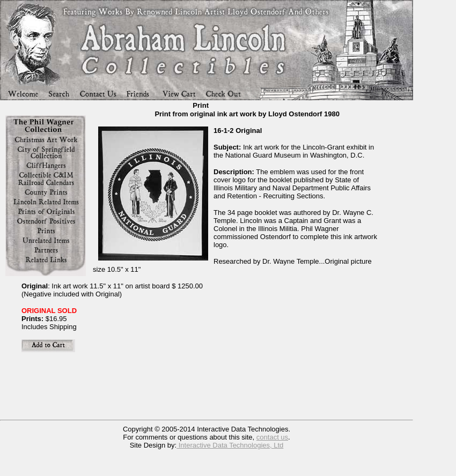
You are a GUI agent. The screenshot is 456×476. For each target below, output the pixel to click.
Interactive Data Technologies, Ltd (230, 445)
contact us (272, 437)
